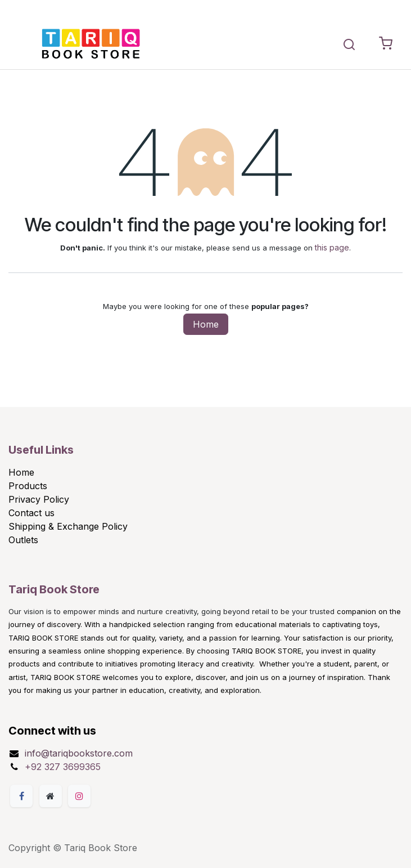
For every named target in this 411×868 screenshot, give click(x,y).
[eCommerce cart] (386, 44)
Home (206, 324)
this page (332, 247)
